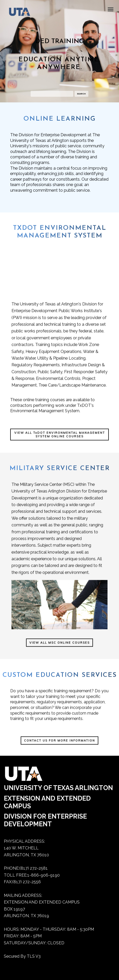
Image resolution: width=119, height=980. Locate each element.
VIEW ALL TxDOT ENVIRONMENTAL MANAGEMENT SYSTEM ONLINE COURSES (60, 442)
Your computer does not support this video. (59, 280)
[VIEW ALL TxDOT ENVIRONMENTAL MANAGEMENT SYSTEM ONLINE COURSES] (59, 441)
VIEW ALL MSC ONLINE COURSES (59, 649)
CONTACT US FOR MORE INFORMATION (59, 743)
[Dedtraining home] (17, 13)
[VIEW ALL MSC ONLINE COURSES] (59, 648)
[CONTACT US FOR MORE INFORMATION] (59, 743)
